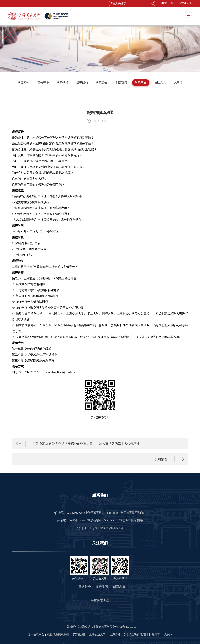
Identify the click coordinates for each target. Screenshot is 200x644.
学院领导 (62, 83)
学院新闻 (121, 83)
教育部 (156, 635)
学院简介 (23, 83)
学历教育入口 (100, 601)
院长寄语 (43, 83)
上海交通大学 (184, 3)
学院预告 (141, 83)
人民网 (168, 635)
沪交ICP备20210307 (125, 627)
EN (171, 3)
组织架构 (82, 83)
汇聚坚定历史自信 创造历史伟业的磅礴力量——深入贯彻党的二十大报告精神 (86, 444)
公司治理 (161, 459)
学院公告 (102, 83)
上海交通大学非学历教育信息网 (129, 635)
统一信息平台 (36, 635)
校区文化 (160, 83)
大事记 (178, 83)
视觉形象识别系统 (58, 635)
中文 (164, 3)
